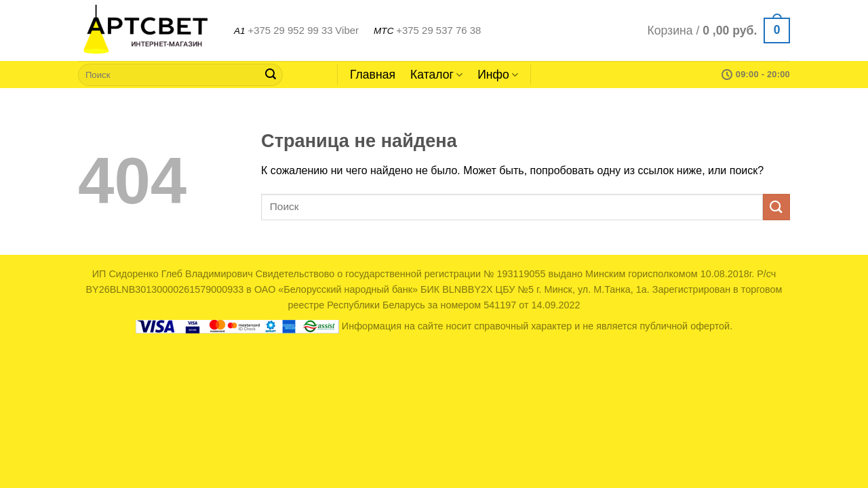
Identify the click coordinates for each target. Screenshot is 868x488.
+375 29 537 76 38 (438, 30)
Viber (347, 30)
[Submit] (271, 75)
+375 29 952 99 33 (290, 30)
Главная (373, 75)
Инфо (498, 75)
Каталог (436, 75)
